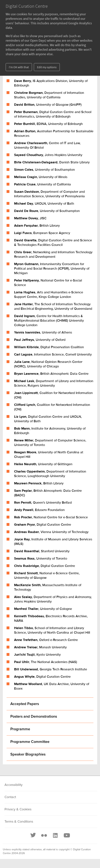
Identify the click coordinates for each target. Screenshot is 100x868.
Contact (10, 797)
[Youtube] (67, 835)
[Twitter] (33, 835)
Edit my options (47, 67)
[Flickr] (44, 835)
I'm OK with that (19, 67)
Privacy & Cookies (18, 809)
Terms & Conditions (19, 822)
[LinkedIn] (55, 835)
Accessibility (14, 785)
